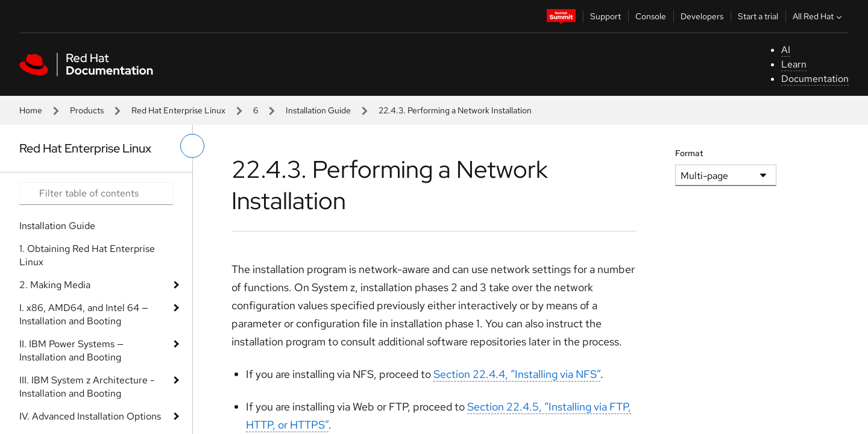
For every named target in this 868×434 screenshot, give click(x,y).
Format (689, 153)
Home (31, 110)
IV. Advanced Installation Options (90, 416)
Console (651, 16)
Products (87, 110)
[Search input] (96, 193)
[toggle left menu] (192, 146)
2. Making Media (55, 285)
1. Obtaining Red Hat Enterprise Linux (87, 255)
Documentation (815, 79)
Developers (702, 16)
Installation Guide (318, 110)
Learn (794, 64)
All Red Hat (819, 16)
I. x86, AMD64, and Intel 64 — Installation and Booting (84, 314)
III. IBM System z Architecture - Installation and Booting (87, 387)
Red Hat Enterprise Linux (178, 110)
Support (605, 16)
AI (786, 50)
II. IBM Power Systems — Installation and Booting (71, 351)
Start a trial (758, 16)
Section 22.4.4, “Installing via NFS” (517, 374)
